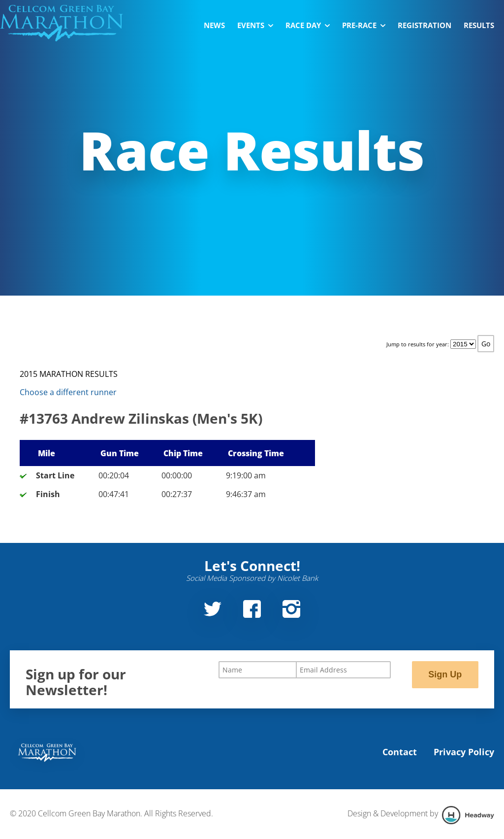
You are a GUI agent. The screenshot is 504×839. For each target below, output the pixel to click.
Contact (400, 752)
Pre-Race (364, 25)
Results (479, 25)
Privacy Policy (464, 752)
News (214, 25)
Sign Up (445, 674)
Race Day (308, 25)
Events (255, 25)
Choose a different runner (68, 392)
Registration (425, 25)
